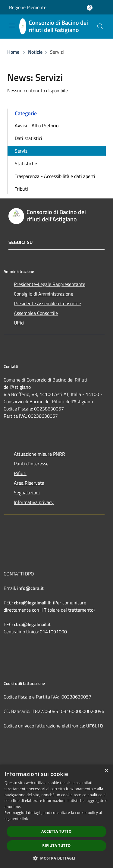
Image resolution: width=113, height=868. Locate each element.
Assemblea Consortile (36, 313)
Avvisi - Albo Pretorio (37, 125)
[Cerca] (100, 27)
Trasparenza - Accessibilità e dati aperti (55, 176)
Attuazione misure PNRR (39, 454)
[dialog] (56, 816)
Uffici (19, 323)
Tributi (21, 189)
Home (13, 52)
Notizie (35, 52)
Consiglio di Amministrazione (44, 294)
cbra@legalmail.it (32, 603)
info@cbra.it (30, 588)
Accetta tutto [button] (56, 831)
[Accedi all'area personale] (90, 8)
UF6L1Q (94, 726)
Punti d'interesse (31, 464)
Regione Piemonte (28, 7)
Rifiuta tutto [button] (56, 846)
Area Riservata (29, 483)
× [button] (106, 771)
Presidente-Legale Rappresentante (50, 284)
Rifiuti (20, 473)
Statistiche (26, 163)
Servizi (22, 151)
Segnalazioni (27, 493)
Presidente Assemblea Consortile (47, 303)
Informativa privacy (34, 502)
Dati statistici (28, 138)
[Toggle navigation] (12, 26)
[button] (57, 858)
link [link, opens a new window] (25, 819)
